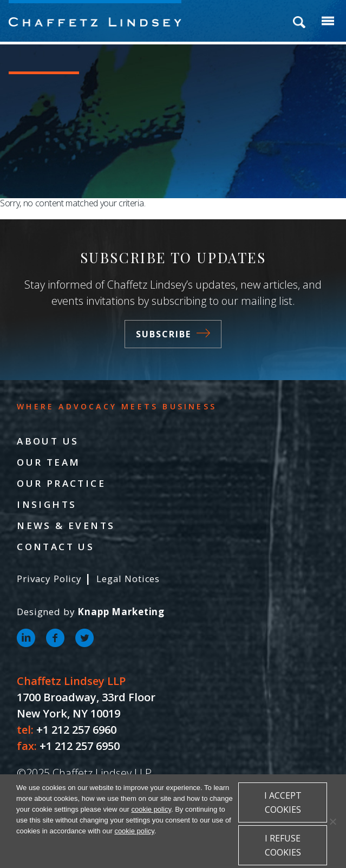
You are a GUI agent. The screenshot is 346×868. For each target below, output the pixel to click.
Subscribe (173, 334)
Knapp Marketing (121, 612)
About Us (48, 441)
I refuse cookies (283, 845)
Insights (47, 504)
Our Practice (61, 483)
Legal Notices (128, 579)
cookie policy (151, 809)
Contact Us (56, 547)
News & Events (66, 526)
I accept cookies (283, 802)
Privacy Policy (49, 579)
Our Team (48, 462)
